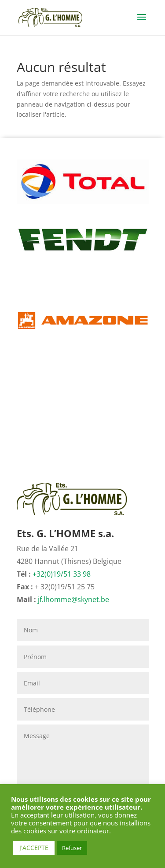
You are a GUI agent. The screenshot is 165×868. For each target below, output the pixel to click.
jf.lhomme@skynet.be (73, 599)
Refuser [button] (72, 848)
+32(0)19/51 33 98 (62, 574)
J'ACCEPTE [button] (34, 848)
